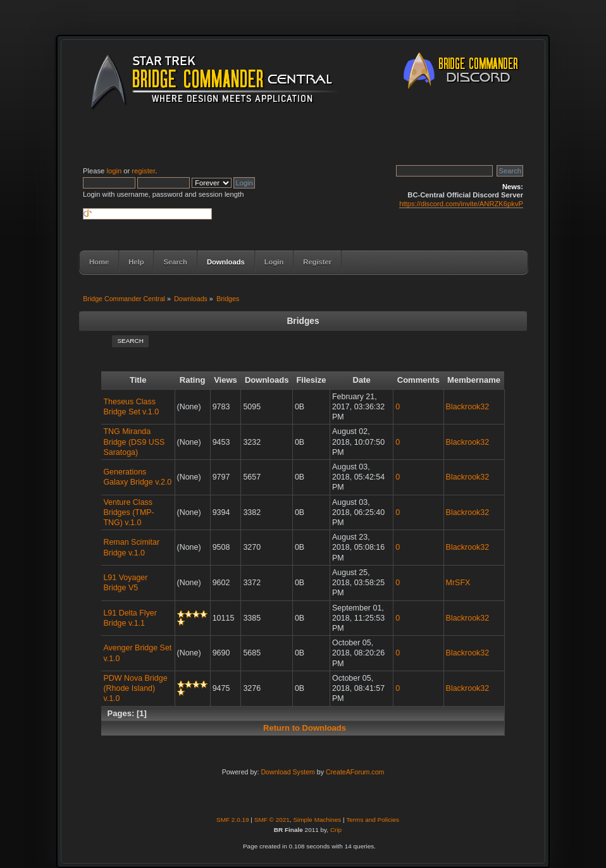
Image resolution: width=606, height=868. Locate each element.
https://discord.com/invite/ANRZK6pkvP (461, 204)
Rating (193, 380)
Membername (474, 380)
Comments (418, 380)
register (143, 171)
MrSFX (458, 583)
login (114, 171)
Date (361, 380)
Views (226, 380)
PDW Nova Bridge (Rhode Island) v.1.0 (135, 688)
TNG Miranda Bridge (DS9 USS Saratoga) (134, 442)
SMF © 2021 (272, 820)
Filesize (311, 380)
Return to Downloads (305, 728)
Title (138, 380)
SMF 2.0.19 (233, 820)
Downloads (267, 380)
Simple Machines (317, 820)
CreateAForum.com (355, 772)
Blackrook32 (468, 407)
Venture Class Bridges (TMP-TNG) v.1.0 (128, 512)
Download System (288, 772)
